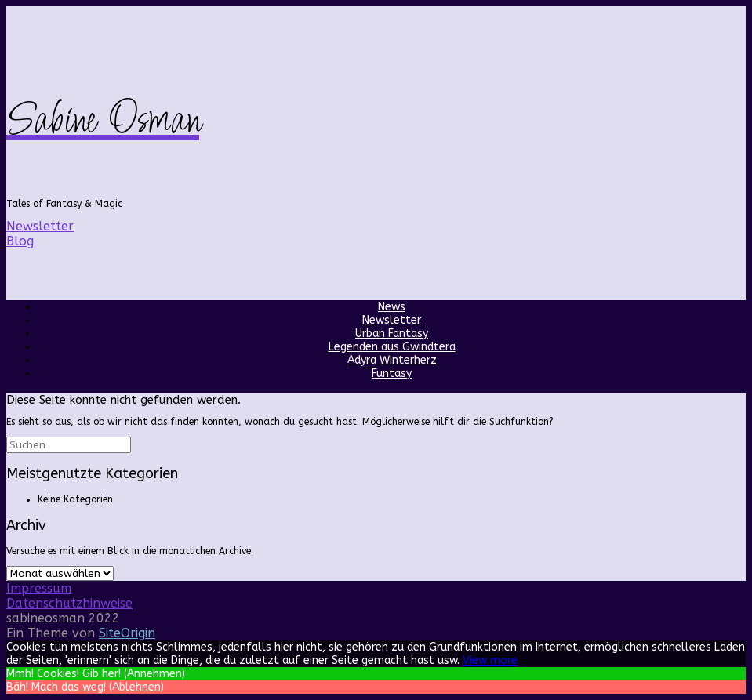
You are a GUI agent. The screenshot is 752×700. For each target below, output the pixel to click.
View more (490, 660)
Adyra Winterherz (392, 360)
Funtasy (392, 374)
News (392, 307)
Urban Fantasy (392, 334)
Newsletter (392, 320)
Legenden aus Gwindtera (392, 347)
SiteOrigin (127, 633)
